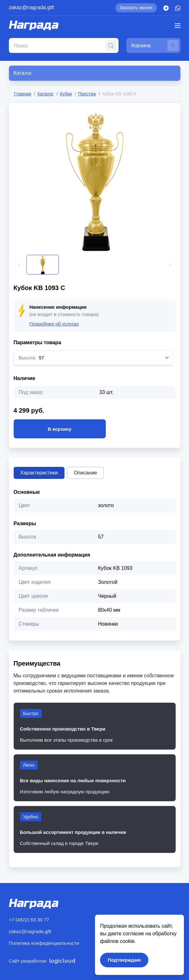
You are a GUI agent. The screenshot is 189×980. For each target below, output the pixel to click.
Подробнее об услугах (54, 324)
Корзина (155, 45)
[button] (19, 265)
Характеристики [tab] (39, 473)
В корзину (60, 429)
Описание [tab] (85, 473)
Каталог (46, 94)
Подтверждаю (124, 960)
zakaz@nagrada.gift (32, 7)
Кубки (66, 94)
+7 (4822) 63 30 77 (29, 920)
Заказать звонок (136, 8)
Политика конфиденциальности (44, 943)
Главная (23, 94)
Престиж (87, 94)
